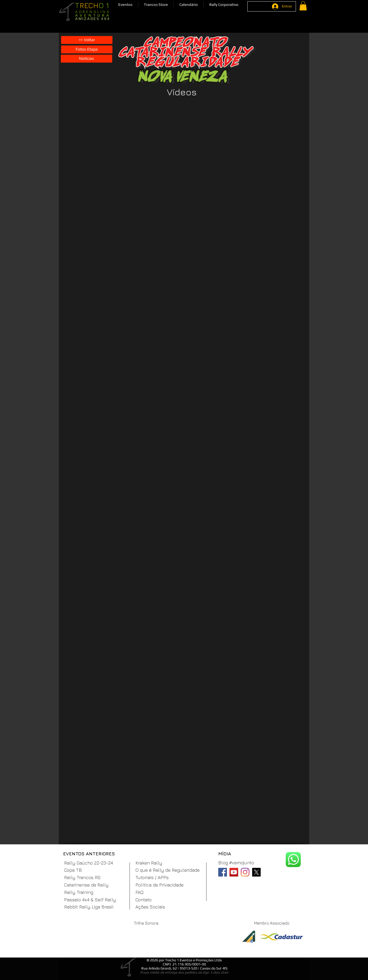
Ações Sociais (150, 907)
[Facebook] (223, 872)
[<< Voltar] (87, 40)
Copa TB (73, 870)
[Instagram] (245, 872)
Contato (143, 900)
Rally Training (79, 892)
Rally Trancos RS (82, 877)
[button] (125, 4)
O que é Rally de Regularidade (168, 870)
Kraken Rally (149, 863)
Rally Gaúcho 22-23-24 (89, 863)
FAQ (139, 892)
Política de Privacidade (159, 885)
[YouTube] (234, 872)
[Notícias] (87, 59)
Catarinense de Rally (86, 885)
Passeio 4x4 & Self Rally (90, 900)
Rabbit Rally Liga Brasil (89, 907)
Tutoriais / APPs (152, 877)
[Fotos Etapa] (87, 49)
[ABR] (249, 940)
